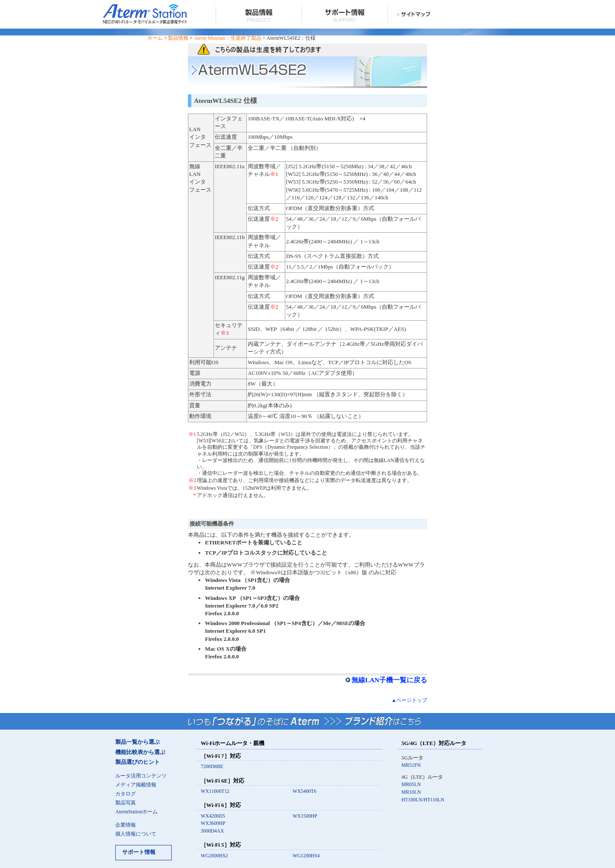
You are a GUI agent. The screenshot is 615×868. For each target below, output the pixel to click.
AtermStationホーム (136, 812)
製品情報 (178, 38)
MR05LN (411, 785)
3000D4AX (212, 831)
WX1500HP (305, 816)
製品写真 (126, 803)
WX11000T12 (215, 791)
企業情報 (126, 825)
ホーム (155, 38)
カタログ (126, 794)
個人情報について (136, 834)
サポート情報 (139, 852)
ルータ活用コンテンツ (141, 776)
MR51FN (411, 765)
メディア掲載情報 (136, 785)
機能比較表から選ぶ (140, 752)
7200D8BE (212, 767)
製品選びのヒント (138, 762)
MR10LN (411, 792)
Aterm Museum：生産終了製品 (228, 38)
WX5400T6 (305, 791)
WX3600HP (213, 823)
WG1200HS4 (306, 856)
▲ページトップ (409, 700)
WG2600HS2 (214, 856)
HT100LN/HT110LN (423, 800)
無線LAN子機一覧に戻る (389, 680)
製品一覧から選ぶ (138, 742)
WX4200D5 (213, 816)
